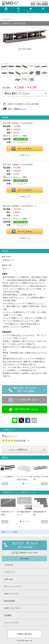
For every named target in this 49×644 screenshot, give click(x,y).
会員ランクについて (12, 608)
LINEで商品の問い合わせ (23, 409)
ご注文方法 (9, 565)
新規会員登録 (10, 601)
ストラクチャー (8, 15)
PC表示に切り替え (24, 634)
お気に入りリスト (11, 594)
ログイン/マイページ (13, 586)
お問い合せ (9, 579)
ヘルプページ (10, 572)
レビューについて (11, 623)
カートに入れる (25, 148)
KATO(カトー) (8, 19)
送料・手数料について (17, 109)
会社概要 (8, 615)
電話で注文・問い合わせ (26, 390)
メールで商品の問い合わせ (24, 400)
